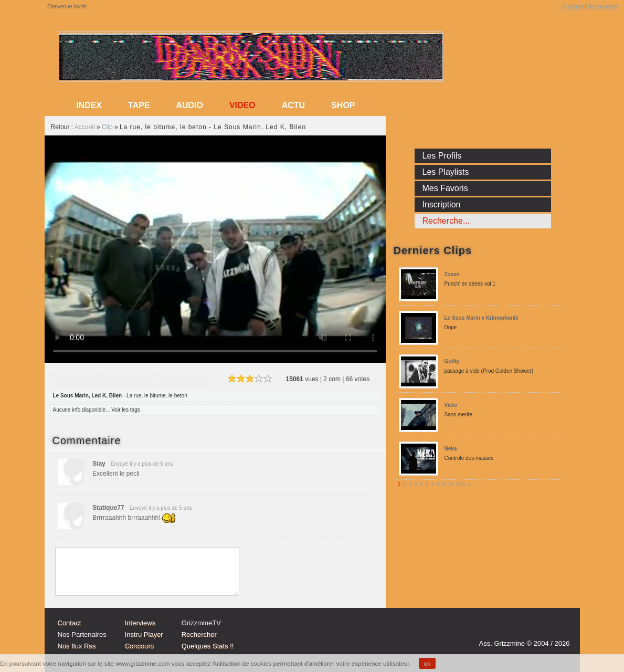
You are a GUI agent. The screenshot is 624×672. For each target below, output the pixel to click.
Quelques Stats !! (208, 646)
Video (242, 105)
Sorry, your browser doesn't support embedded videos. (215, 249)
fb (559, 628)
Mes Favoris (445, 188)
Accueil (85, 127)
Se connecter (603, 7)
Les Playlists (446, 172)
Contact (70, 623)
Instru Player (144, 634)
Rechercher (199, 634)
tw (539, 628)
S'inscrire (573, 7)
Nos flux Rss (77, 646)
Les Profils (442, 156)
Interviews (140, 623)
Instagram (519, 628)
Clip (107, 127)
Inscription (442, 204)
